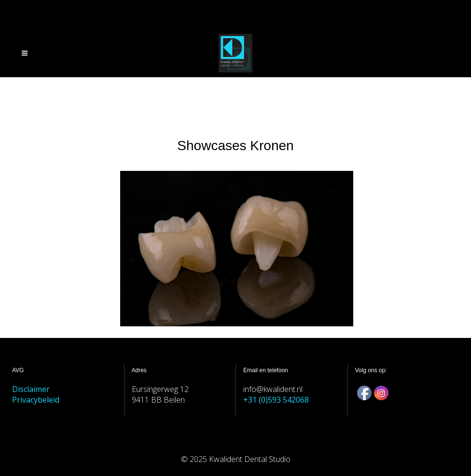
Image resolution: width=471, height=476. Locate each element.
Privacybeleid (36, 400)
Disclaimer (31, 389)
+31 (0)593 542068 (276, 400)
